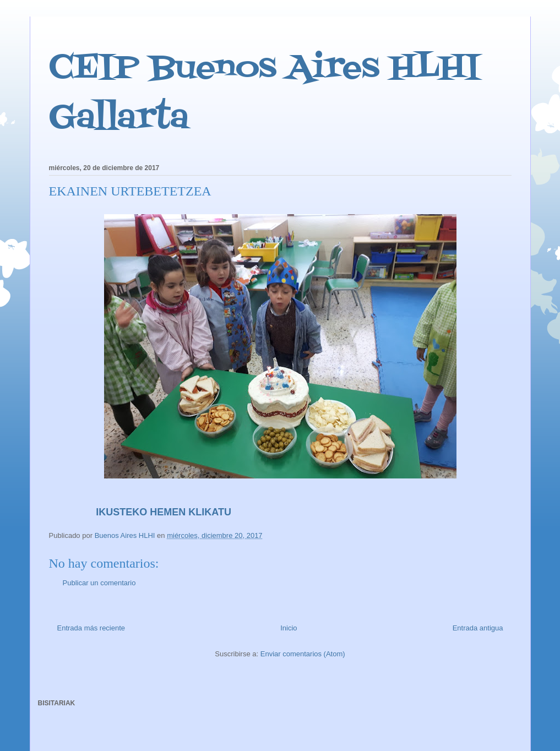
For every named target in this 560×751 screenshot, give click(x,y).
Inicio (289, 628)
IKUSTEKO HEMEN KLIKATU (143, 512)
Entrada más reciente (91, 628)
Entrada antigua (478, 628)
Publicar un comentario (99, 583)
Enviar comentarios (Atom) (303, 654)
